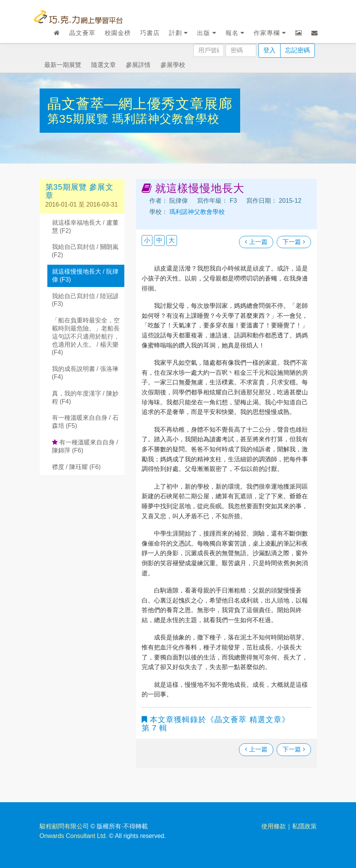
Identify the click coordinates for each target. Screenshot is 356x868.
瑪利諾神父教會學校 (166, 119)
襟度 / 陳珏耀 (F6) (76, 467)
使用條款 (274, 826)
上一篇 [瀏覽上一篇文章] (256, 242)
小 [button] (147, 240)
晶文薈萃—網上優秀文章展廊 (140, 104)
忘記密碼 (298, 50)
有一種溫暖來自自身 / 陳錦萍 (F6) (85, 446)
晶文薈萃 (82, 33)
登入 (269, 50)
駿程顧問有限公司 (64, 826)
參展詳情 (138, 65)
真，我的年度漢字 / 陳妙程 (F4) (85, 397)
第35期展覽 (80, 119)
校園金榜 (118, 33)
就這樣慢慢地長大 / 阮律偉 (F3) (85, 275)
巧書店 (150, 33)
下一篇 (294, 242)
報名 (235, 33)
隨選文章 (104, 65)
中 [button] (159, 240)
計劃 (178, 33)
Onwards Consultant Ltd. (74, 836)
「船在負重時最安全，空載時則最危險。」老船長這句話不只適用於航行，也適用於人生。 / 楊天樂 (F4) (86, 336)
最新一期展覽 (63, 65)
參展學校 (173, 65)
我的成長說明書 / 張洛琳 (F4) (85, 373)
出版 (206, 33)
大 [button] (172, 240)
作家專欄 (270, 33)
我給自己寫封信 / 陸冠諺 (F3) (85, 300)
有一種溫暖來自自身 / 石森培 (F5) (85, 422)
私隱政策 (304, 826)
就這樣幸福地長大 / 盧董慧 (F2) (85, 227)
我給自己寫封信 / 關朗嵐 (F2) (85, 251)
